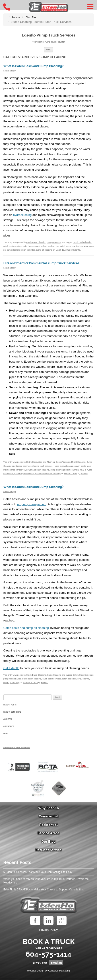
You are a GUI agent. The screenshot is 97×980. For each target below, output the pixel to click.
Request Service (48, 850)
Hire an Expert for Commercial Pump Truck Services (41, 263)
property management (32, 504)
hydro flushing (22, 215)
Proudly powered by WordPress (17, 748)
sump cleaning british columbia (21, 250)
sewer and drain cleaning (38, 470)
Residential (48, 825)
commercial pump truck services (38, 466)
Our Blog (49, 842)
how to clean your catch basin (57, 246)
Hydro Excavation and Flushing (40, 462)
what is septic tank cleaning (48, 474)
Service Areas (48, 833)
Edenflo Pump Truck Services (49, 35)
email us (57, 963)
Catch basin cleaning (83, 242)
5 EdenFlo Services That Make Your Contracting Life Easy (38, 872)
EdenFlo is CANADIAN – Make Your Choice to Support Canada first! (44, 890)
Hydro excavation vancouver (67, 466)
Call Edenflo (11, 668)
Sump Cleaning (54, 242)
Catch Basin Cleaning (36, 242)
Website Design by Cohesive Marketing (49, 971)
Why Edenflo (48, 808)
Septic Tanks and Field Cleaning (71, 462)
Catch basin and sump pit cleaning (26, 628)
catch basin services (13, 246)
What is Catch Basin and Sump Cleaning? (33, 66)
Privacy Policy (48, 930)
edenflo (86, 679)
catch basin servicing (33, 246)
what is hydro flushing (24, 474)
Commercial (49, 816)
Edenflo (77, 250)
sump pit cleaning (44, 250)
